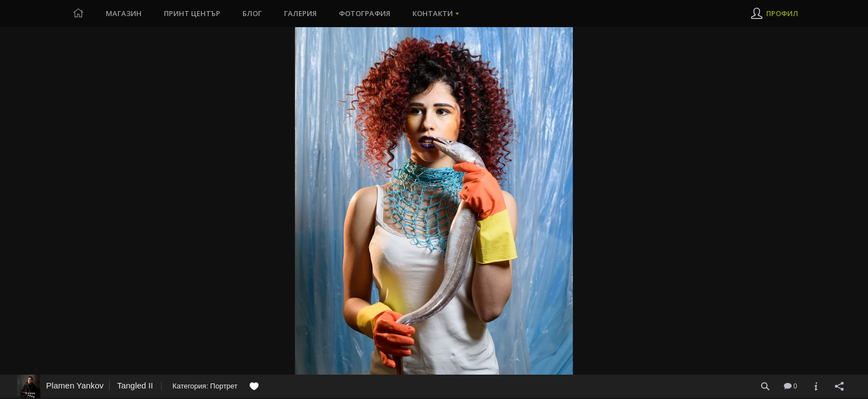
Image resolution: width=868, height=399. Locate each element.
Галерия (300, 13)
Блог (252, 13)
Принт (192, 13)
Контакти (433, 13)
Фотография (365, 13)
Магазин (124, 13)
